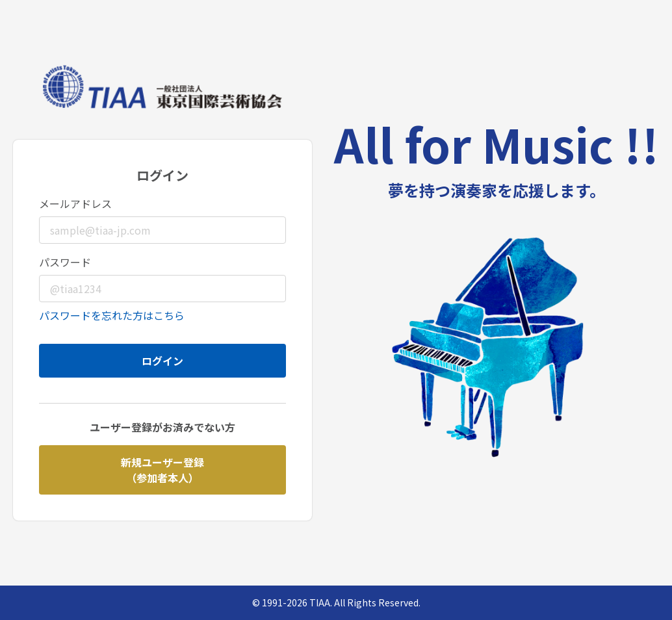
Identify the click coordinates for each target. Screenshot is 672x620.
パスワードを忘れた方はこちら (112, 315)
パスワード (65, 262)
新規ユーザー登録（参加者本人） (162, 470)
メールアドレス (75, 203)
